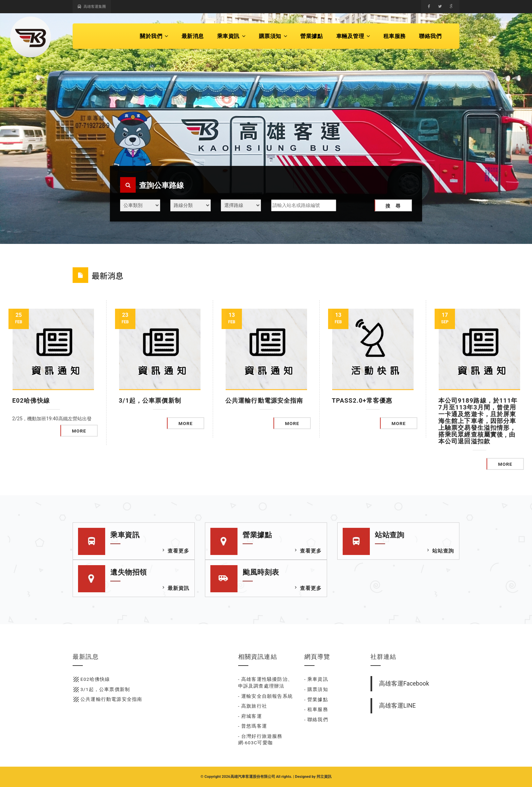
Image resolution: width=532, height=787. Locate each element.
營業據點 (311, 36)
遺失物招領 (129, 572)
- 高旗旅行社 (253, 706)
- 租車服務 (316, 709)
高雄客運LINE (397, 706)
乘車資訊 (231, 36)
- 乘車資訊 (316, 679)
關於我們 (154, 36)
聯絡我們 (430, 36)
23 (125, 318)
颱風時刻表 (261, 572)
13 (232, 318)
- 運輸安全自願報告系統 (266, 696)
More (79, 431)
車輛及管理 (353, 36)
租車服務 (395, 36)
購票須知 (273, 36)
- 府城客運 (250, 716)
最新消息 (193, 36)
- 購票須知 (316, 689)
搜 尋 (393, 206)
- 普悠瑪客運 (253, 726)
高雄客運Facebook (404, 684)
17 (445, 318)
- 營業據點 (316, 699)
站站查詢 (389, 535)
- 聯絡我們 (316, 719)
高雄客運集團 (92, 7)
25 (19, 318)
